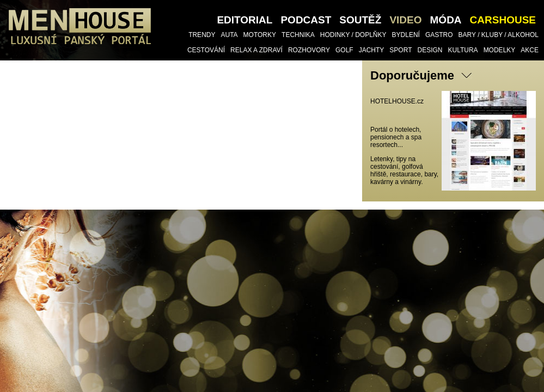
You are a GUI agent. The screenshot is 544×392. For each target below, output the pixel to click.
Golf (344, 50)
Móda (446, 20)
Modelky (500, 50)
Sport (401, 50)
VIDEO (405, 20)
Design (430, 50)
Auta (229, 35)
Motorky (260, 35)
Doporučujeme (412, 75)
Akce (530, 50)
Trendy (202, 35)
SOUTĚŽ (360, 20)
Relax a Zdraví (256, 50)
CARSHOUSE (503, 20)
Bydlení (406, 35)
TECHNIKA (298, 35)
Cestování (206, 50)
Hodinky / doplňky (353, 35)
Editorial (245, 20)
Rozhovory (309, 50)
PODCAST (306, 20)
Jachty (372, 50)
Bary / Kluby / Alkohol (499, 35)
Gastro (439, 35)
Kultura (463, 50)
